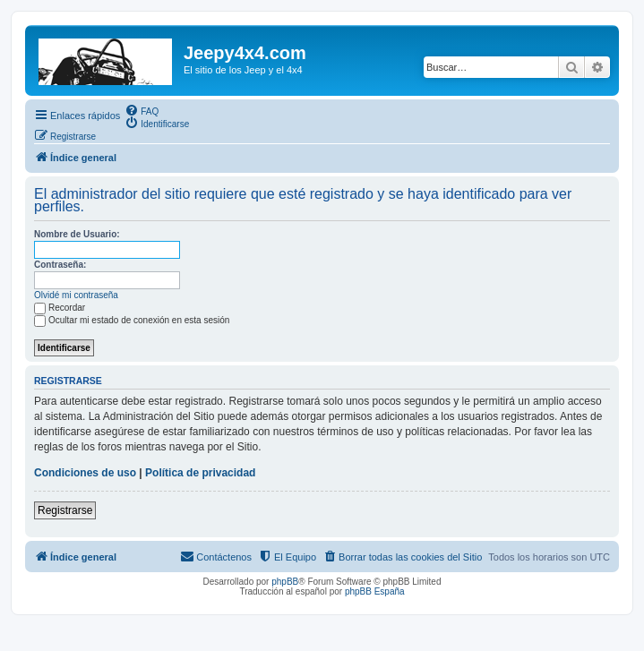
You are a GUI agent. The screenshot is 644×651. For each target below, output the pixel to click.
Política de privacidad (200, 473)
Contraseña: (60, 265)
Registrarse (65, 510)
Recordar (60, 308)
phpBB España (375, 591)
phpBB (285, 582)
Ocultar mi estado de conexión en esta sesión (132, 320)
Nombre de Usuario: (77, 234)
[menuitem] (142, 110)
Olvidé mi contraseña (76, 295)
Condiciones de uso (85, 473)
